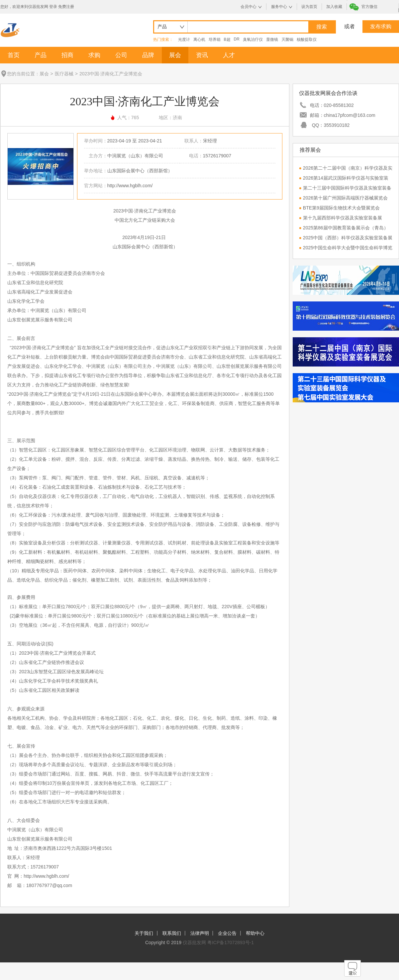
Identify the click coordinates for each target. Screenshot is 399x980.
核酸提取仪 (307, 40)
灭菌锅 (287, 40)
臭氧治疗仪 (253, 40)
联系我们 (172, 933)
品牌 (148, 55)
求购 (94, 55)
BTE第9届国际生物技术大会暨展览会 (341, 208)
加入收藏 (334, 7)
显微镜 (272, 40)
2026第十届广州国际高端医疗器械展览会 (345, 198)
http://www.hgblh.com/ (130, 186)
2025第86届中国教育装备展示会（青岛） (346, 228)
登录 (53, 7)
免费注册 (66, 7)
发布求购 (381, 26)
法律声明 (200, 933)
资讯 (202, 55)
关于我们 (144, 933)
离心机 (199, 40)
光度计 (184, 40)
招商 (67, 55)
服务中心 (279, 7)
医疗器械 (64, 74)
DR (237, 39)
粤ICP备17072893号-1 (231, 942)
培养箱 (215, 40)
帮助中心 (255, 933)
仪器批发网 (194, 942)
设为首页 (309, 7)
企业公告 (227, 933)
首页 (14, 55)
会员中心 (249, 7)
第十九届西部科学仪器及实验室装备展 (343, 218)
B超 (227, 40)
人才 (229, 55)
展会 (175, 55)
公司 (121, 55)
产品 (41, 55)
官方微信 (369, 7)
